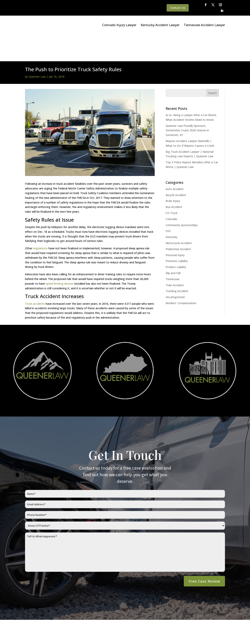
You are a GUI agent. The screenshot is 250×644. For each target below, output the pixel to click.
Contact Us (178, 8)
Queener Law (37, 50)
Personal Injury (175, 228)
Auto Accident (175, 162)
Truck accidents (35, 277)
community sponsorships (182, 198)
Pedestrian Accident (178, 222)
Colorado (171, 192)
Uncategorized (175, 270)
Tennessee (173, 252)
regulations (41, 221)
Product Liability (176, 240)
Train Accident (175, 258)
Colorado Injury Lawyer (119, 25)
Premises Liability (177, 234)
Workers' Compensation (181, 276)
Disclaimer (77, 631)
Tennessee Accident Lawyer (204, 25)
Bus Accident (174, 180)
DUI (168, 204)
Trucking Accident (177, 264)
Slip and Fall (173, 246)
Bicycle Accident (176, 168)
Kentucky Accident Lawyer (160, 25)
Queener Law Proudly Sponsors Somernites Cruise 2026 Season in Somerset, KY (187, 103)
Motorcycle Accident (179, 216)
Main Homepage (18, 631)
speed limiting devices (59, 257)
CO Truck (171, 186)
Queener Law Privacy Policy (49, 631)
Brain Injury (173, 174)
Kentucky (171, 210)
